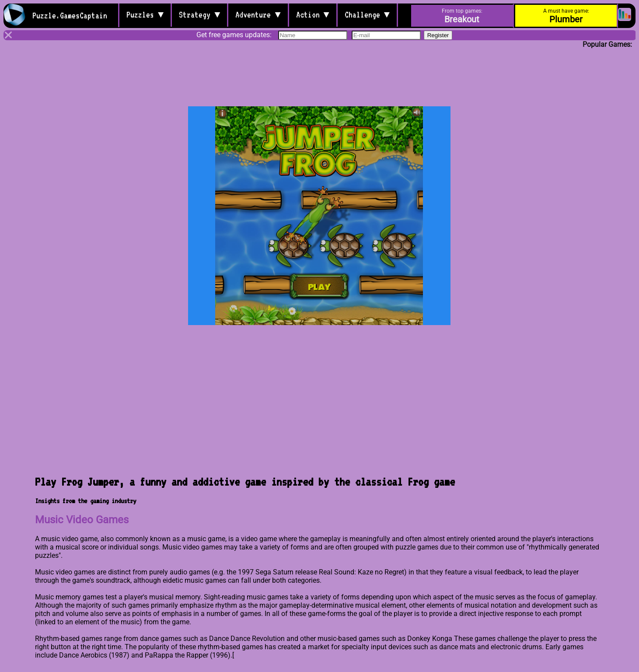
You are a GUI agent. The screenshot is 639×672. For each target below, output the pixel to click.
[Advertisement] (320, 71)
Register (438, 36)
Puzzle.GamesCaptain (72, 15)
